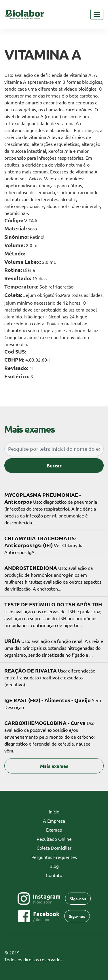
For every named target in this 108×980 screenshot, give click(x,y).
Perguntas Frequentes (54, 857)
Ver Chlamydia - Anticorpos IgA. (45, 545)
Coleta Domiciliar (54, 848)
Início (63, 811)
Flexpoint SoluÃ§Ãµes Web (100, 960)
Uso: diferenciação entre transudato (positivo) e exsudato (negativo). (50, 677)
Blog (54, 866)
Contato (54, 875)
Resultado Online (54, 839)
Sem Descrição (53, 703)
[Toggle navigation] (97, 14)
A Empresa (54, 821)
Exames (54, 830)
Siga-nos (78, 899)
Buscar (54, 466)
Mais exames (54, 766)
